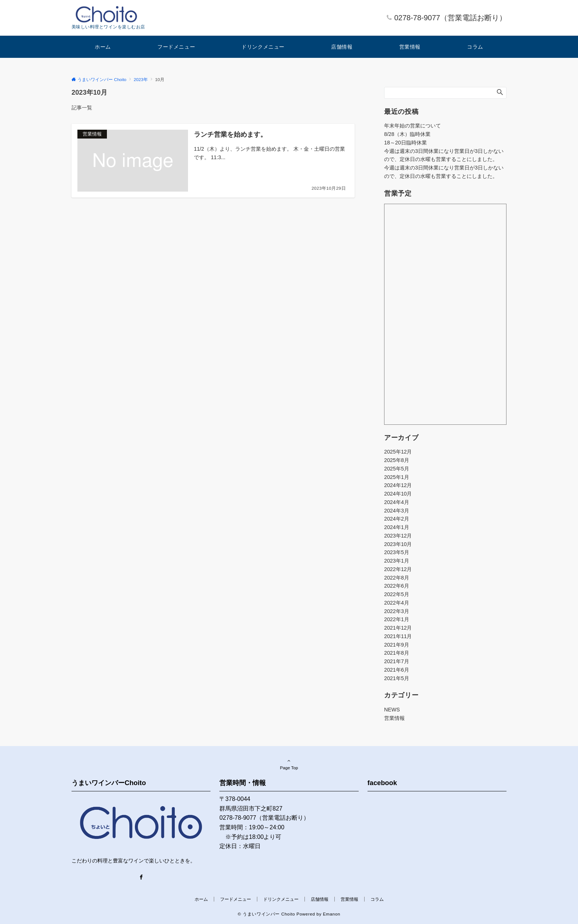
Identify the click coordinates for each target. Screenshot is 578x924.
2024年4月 (397, 502)
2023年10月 (398, 544)
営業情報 (394, 718)
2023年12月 (398, 536)
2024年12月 (398, 485)
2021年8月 (397, 653)
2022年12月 (398, 569)
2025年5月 (397, 469)
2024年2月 (397, 519)
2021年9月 (397, 645)
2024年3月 (397, 511)
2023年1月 (397, 561)
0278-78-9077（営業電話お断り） (450, 18)
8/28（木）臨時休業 (407, 134)
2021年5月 (397, 678)
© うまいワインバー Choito (267, 914)
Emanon (332, 914)
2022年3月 (397, 611)
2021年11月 (398, 636)
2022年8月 (397, 578)
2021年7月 (397, 661)
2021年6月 (397, 670)
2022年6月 (397, 586)
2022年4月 (397, 603)
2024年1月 (397, 527)
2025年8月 (397, 460)
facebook (382, 783)
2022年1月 (397, 619)
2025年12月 (398, 452)
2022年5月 (397, 594)
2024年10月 (398, 494)
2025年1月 (397, 477)
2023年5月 (397, 552)
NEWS (392, 710)
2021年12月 (398, 628)
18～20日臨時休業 (405, 143)
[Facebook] (141, 878)
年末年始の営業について (412, 126)
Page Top (289, 764)
